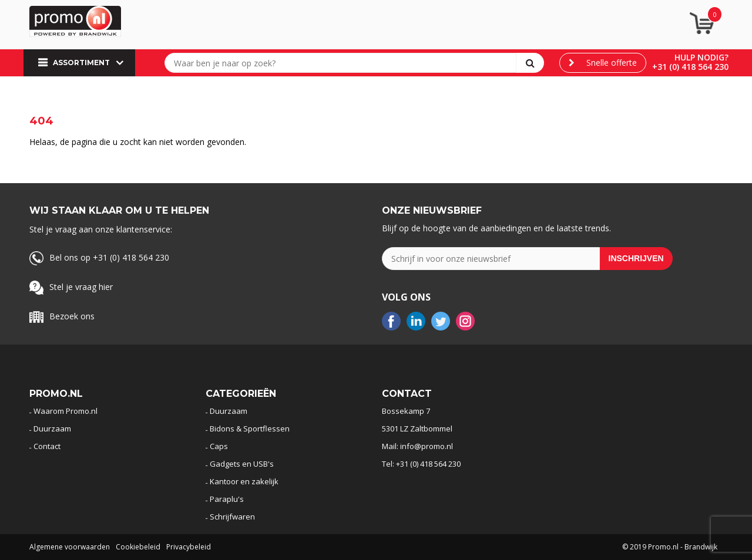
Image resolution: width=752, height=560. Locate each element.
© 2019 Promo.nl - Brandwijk (670, 547)
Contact (47, 446)
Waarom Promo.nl (66, 411)
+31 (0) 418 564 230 (690, 67)
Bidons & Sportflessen (250, 429)
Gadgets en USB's (242, 464)
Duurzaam (52, 429)
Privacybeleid (189, 547)
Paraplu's (227, 499)
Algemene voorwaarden (70, 547)
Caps (219, 446)
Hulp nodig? (701, 57)
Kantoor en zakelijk (244, 481)
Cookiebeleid (138, 547)
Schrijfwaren (232, 517)
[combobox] (343, 63)
